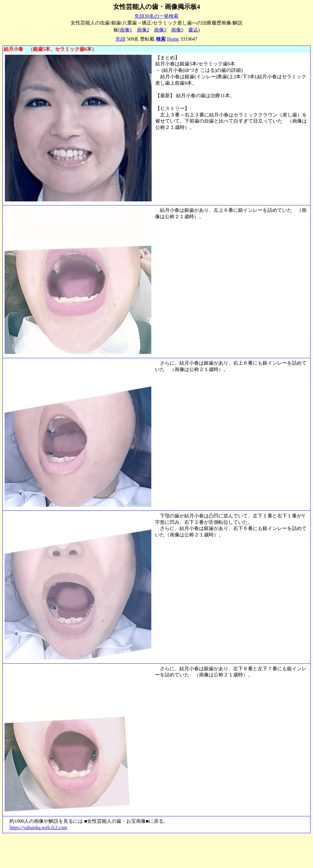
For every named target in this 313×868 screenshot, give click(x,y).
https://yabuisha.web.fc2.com (38, 828)
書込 (193, 30)
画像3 (160, 30)
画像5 (177, 30)
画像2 (143, 30)
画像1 (126, 30)
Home (173, 39)
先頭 (120, 39)
